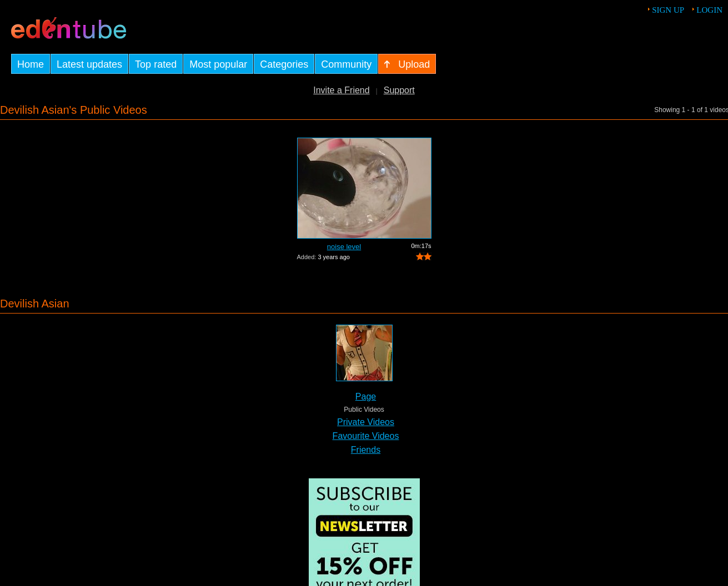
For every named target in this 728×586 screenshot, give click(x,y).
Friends (366, 450)
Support (399, 90)
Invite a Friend (341, 90)
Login (709, 10)
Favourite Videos (366, 436)
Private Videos (366, 422)
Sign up (668, 10)
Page (366, 396)
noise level (344, 247)
